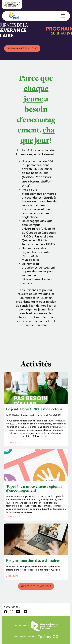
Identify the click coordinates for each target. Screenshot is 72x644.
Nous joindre (12, 607)
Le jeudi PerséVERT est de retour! (35, 409)
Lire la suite (13, 442)
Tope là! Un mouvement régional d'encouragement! (34, 488)
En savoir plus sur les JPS (22, 48)
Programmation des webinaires (33, 560)
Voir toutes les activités (36, 586)
